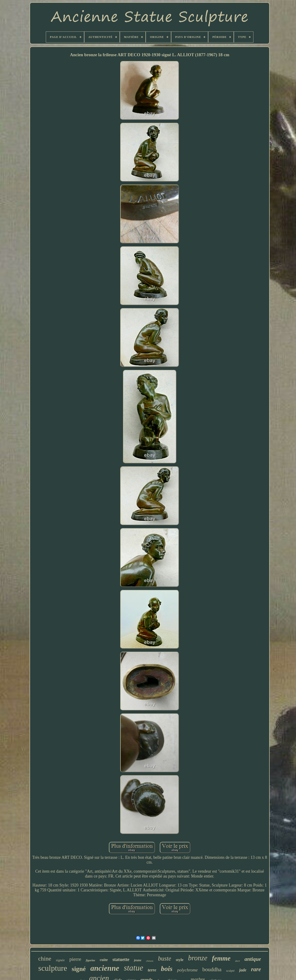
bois (167, 969)
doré (237, 961)
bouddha (212, 969)
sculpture (53, 968)
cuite (104, 960)
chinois (150, 961)
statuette (121, 959)
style (180, 960)
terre (152, 970)
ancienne (105, 968)
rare (256, 969)
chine (45, 959)
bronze (198, 958)
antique (253, 959)
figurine (90, 960)
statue (133, 968)
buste (165, 958)
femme (221, 958)
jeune (138, 960)
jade (243, 970)
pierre (75, 959)
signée (60, 960)
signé (79, 969)
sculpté (230, 971)
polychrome (187, 970)
